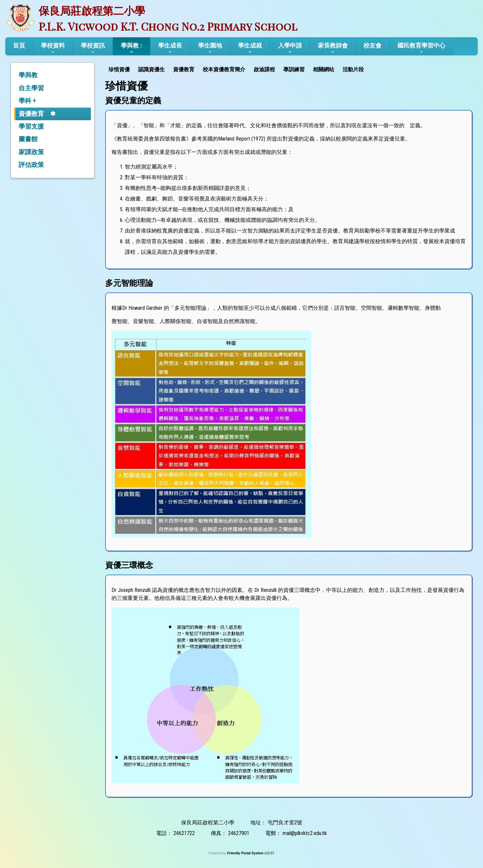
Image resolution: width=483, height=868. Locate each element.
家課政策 (31, 152)
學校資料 (53, 48)
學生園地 (210, 48)
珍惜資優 (119, 69)
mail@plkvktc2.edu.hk (305, 833)
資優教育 (31, 114)
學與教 (130, 48)
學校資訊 (93, 48)
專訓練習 (294, 69)
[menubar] (237, 69)
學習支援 (31, 126)
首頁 (19, 45)
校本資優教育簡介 (224, 69)
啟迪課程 (264, 69)
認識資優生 (151, 69)
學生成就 (250, 48)
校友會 (372, 45)
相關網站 (324, 69)
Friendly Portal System (246, 853)
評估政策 (31, 165)
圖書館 (28, 139)
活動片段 (353, 69)
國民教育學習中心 (421, 48)
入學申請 (290, 48)
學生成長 (170, 48)
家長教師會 (333, 48)
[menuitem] (120, 69)
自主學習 (31, 88)
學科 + (27, 101)
